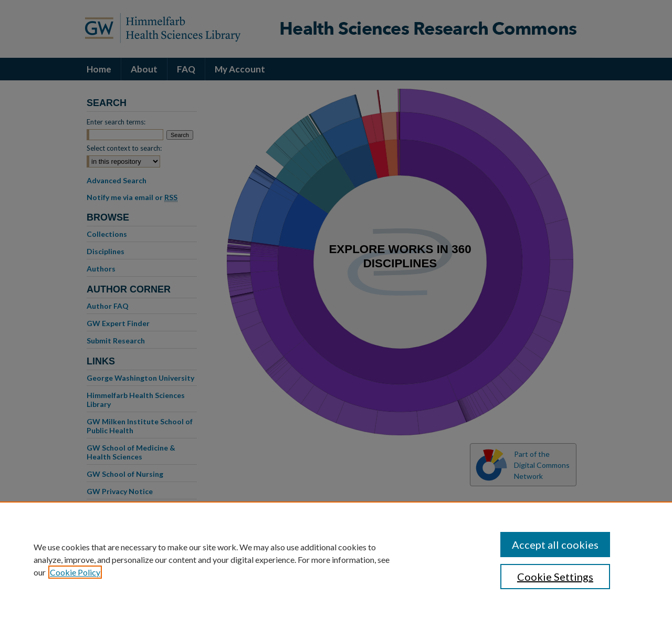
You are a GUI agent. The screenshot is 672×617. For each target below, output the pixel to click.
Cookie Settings (555, 577)
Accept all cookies (555, 545)
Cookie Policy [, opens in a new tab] (75, 572)
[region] (336, 559)
